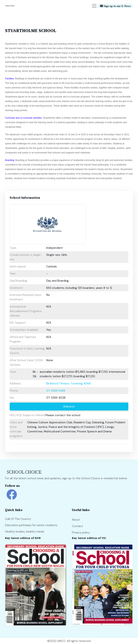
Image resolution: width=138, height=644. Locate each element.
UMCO (61, 641)
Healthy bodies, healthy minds (25, 532)
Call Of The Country (18, 519)
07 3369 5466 (56, 391)
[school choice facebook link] (12, 497)
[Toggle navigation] (94, 6)
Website (69, 407)
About (76, 520)
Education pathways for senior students (31, 525)
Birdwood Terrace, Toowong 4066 (69, 383)
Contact (77, 526)
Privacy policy (81, 533)
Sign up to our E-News (117, 6)
